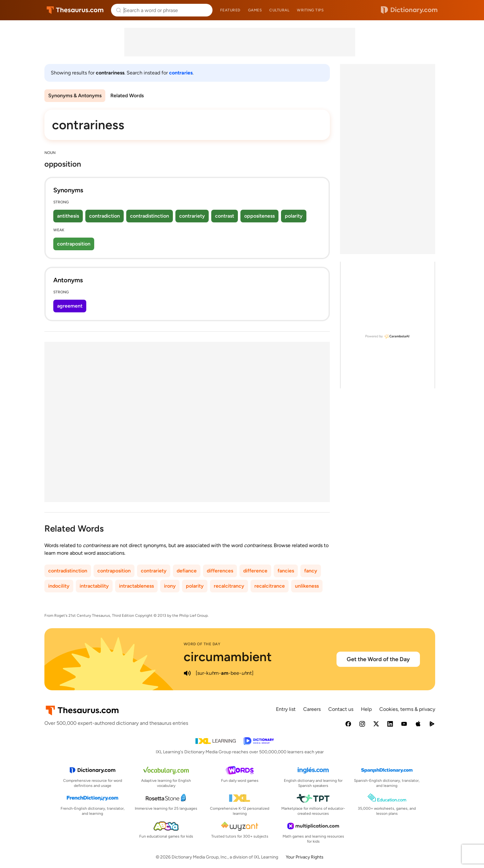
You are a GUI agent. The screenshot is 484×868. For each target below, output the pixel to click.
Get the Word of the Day (378, 659)
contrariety (192, 216)
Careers (312, 709)
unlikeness (307, 586)
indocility (59, 586)
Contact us (341, 709)
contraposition (74, 244)
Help (366, 709)
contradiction (105, 216)
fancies (286, 571)
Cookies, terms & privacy (407, 709)
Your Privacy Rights (305, 857)
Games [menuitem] (255, 10)
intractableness (136, 586)
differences (220, 571)
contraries (181, 73)
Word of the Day (202, 644)
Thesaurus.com (75, 10)
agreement (70, 306)
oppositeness (259, 216)
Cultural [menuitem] (279, 10)
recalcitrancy (229, 586)
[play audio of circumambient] (187, 673)
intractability (94, 586)
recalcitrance (270, 586)
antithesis (68, 216)
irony (170, 586)
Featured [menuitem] (230, 10)
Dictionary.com (409, 10)
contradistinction (150, 216)
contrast (225, 216)
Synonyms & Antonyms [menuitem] (75, 96)
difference (255, 571)
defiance (187, 571)
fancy (311, 571)
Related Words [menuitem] (127, 96)
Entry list (286, 709)
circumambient (228, 657)
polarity (294, 216)
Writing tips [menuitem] (310, 10)
